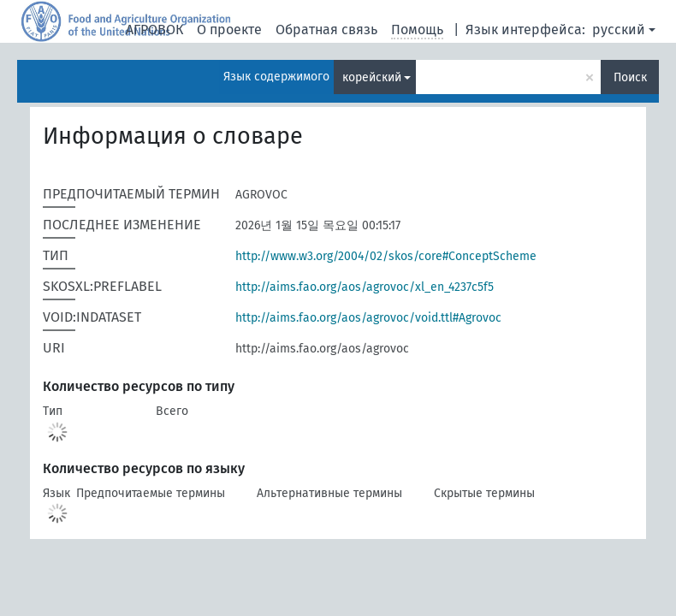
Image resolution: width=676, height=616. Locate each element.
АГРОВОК (154, 30)
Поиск (630, 77)
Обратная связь (326, 30)
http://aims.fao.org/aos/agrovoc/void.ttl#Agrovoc (368, 318)
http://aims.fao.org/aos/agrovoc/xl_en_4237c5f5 (365, 287)
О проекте (229, 30)
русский (619, 30)
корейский (372, 77)
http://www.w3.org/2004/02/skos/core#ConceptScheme (386, 256)
